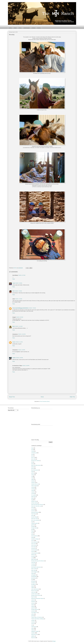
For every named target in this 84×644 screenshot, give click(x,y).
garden (33, 525)
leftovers (33, 555)
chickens (33, 483)
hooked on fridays (35, 539)
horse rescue (34, 545)
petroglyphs (34, 575)
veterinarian (34, 627)
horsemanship (34, 550)
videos (33, 630)
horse (32, 541)
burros (33, 473)
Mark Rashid (34, 559)
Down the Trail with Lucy (36, 506)
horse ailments (34, 542)
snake (33, 605)
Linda (14, 283)
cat (32, 476)
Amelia (33, 451)
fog (32, 522)
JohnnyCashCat (35, 553)
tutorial (33, 616)
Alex (32, 450)
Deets (33, 498)
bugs (32, 472)
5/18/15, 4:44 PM (19, 358)
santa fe (33, 600)
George (33, 526)
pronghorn (33, 583)
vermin (33, 624)
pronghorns (34, 584)
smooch (33, 603)
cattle (32, 479)
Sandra (14, 358)
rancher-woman (35, 594)
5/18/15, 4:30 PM (22, 350)
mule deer (33, 562)
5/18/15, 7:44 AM (19, 299)
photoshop (33, 578)
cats (32, 478)
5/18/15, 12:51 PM (22, 334)
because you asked (35, 461)
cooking (33, 489)
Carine (14, 342)
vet (32, 625)
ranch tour (33, 592)
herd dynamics (34, 536)
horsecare (33, 548)
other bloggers (34, 572)
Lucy (32, 558)
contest (33, 487)
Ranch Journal (34, 591)
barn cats (33, 459)
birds (32, 464)
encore (33, 509)
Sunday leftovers (35, 609)
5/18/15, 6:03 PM (26, 366)
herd (32, 534)
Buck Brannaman (35, 470)
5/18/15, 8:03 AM (20, 317)
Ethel (14, 326)
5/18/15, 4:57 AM (22, 275)
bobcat (33, 467)
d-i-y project (34, 495)
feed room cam (34, 519)
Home (10, 28)
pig (32, 580)
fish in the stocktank (35, 520)
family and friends (35, 512)
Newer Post (12, 397)
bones (33, 468)
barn (32, 456)
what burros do (34, 634)
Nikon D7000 (34, 569)
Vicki (14, 291)
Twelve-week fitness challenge (38, 619)
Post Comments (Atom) (45, 401)
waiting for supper (35, 631)
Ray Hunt (33, 597)
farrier (33, 515)
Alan (32, 448)
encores (33, 511)
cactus (33, 475)
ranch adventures (35, 589)
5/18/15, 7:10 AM (18, 291)
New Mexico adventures (36, 567)
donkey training (34, 503)
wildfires (33, 636)
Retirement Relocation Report (37, 598)
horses (33, 551)
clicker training (34, 486)
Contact (33, 28)
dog (32, 500)
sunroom (33, 611)
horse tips (33, 547)
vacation (33, 620)
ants (32, 454)
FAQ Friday (34, 514)
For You (39, 28)
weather (33, 633)
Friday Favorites (35, 523)
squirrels (33, 608)
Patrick (33, 573)
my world (33, 566)
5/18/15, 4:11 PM (19, 342)
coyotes (33, 492)
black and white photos (36, 465)
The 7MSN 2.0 (34, 613)
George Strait (34, 528)
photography (34, 577)
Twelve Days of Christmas (37, 617)
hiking (33, 537)
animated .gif (34, 453)
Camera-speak (27, 28)
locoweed (33, 556)
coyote (33, 490)
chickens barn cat (35, 484)
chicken (33, 481)
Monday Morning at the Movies (38, 561)
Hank (32, 531)
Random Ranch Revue (36, 595)
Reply (14, 279)
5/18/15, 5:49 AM (19, 283)
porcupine (33, 581)
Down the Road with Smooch (37, 504)
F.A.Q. (20, 28)
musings (33, 564)
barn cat (33, 457)
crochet (33, 493)
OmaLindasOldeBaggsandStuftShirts (21, 308)
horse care (33, 544)
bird (32, 462)
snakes (33, 606)
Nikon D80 (33, 570)
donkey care (34, 501)
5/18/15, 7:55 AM (32, 308)
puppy (33, 586)
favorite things (34, 517)
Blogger (54, 641)
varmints (33, 622)
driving (33, 508)
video (32, 628)
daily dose (33, 497)
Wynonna (33, 638)
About (15, 28)
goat (32, 530)
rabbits (33, 588)
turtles (33, 614)
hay (32, 533)
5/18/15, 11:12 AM (19, 326)
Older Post (72, 397)
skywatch (33, 602)
